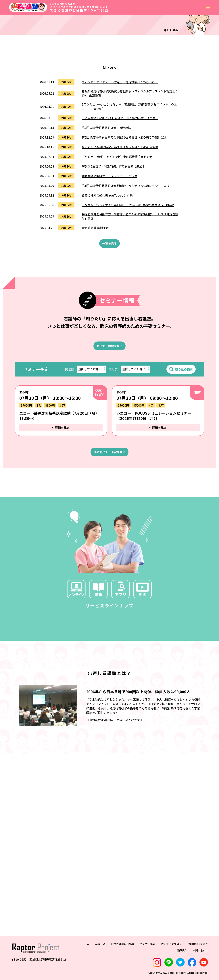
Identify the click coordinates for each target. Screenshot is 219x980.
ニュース (100, 953)
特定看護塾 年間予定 (95, 321)
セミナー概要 (148, 953)
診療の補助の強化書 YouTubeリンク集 (107, 288)
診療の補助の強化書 (123, 953)
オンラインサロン (171, 953)
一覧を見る (109, 336)
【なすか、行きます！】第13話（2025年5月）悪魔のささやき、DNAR (128, 298)
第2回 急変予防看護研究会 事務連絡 (106, 221)
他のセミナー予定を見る (109, 545)
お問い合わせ (200, 960)
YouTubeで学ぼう (198, 953)
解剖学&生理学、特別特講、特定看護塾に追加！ (113, 259)
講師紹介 (182, 960)
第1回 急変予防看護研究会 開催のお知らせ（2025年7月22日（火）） (126, 279)
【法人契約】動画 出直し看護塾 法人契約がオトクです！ (120, 211)
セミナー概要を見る (109, 439)
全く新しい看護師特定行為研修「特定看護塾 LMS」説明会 (120, 240)
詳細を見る (61, 521)
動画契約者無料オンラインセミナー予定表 (109, 269)
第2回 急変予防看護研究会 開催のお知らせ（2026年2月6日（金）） (125, 230)
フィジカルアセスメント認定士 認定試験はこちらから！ (120, 175)
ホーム (86, 953)
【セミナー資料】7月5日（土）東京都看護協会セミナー (118, 250)
